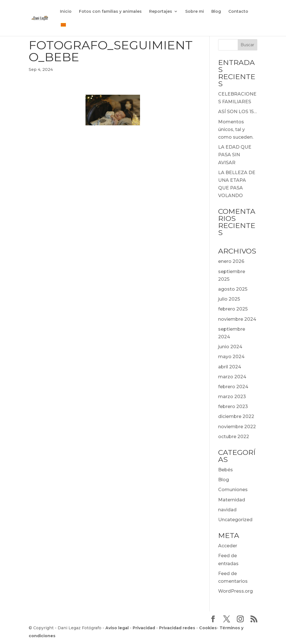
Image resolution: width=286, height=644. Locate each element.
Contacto (238, 12)
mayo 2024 (231, 357)
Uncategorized (235, 520)
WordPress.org (235, 591)
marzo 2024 (232, 377)
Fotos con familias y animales (110, 12)
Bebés (226, 470)
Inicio (66, 12)
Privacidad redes (177, 628)
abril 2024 (230, 367)
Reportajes (161, 12)
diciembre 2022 (236, 416)
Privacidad (144, 628)
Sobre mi (195, 12)
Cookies (208, 628)
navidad (227, 510)
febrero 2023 (233, 407)
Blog (216, 12)
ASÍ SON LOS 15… (237, 112)
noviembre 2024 (237, 319)
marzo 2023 (232, 397)
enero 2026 (231, 261)
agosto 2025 (233, 289)
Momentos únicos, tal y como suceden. (236, 129)
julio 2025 (229, 299)
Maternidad (232, 500)
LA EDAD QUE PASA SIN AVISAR (235, 155)
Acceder (228, 546)
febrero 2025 (233, 309)
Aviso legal (117, 628)
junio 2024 (230, 347)
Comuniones (233, 490)
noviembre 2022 (237, 427)
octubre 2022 (234, 437)
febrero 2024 (233, 387)
